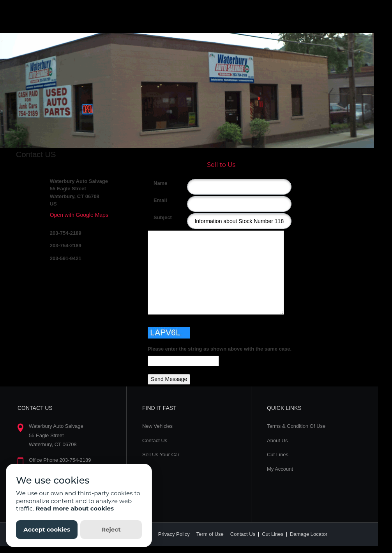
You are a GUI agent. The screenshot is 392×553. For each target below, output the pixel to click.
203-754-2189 (66, 233)
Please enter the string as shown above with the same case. (220, 349)
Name (156, 183)
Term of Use (210, 534)
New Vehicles (157, 426)
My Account (280, 469)
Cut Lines (278, 455)
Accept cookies (47, 529)
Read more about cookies (75, 508)
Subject (156, 217)
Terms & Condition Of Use (296, 426)
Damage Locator (309, 534)
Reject (111, 529)
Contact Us (155, 440)
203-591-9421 (66, 258)
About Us (277, 440)
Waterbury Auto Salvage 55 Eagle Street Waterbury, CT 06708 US (79, 193)
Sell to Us (221, 165)
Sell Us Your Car (161, 455)
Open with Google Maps (79, 215)
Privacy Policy (174, 534)
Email (156, 200)
